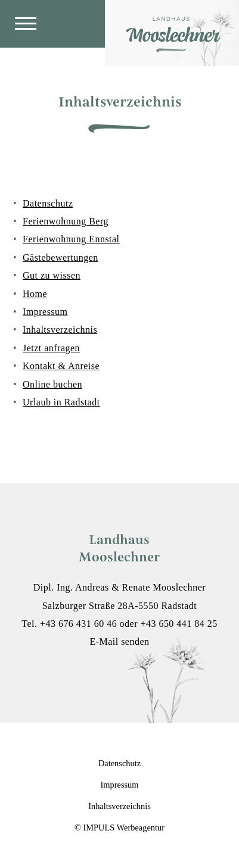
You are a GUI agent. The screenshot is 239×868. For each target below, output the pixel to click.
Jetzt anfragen (51, 348)
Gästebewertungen (60, 257)
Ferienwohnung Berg (66, 221)
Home (35, 294)
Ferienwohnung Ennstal (71, 239)
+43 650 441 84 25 (179, 624)
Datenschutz (48, 203)
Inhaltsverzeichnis (60, 330)
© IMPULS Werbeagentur (119, 828)
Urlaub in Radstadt (61, 402)
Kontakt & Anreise (61, 366)
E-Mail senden (119, 641)
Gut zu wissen (52, 275)
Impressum (45, 312)
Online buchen (52, 384)
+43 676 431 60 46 (78, 624)
